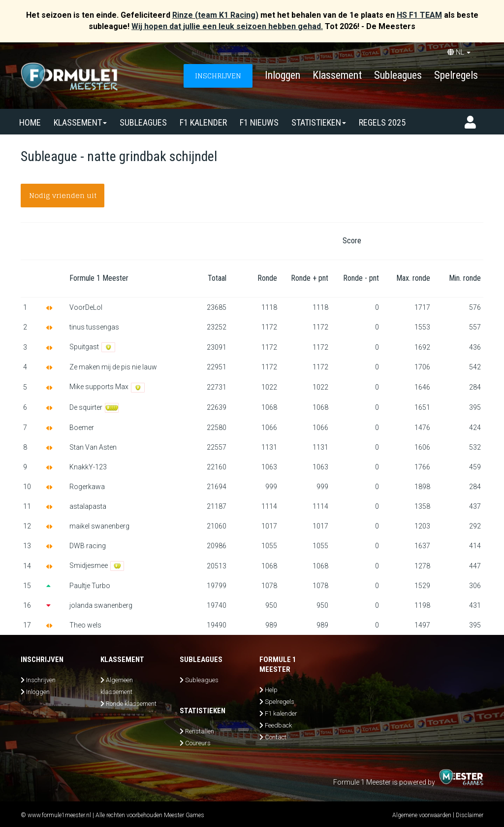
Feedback (278, 725)
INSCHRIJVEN (218, 76)
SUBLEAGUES (143, 122)
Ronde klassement (131, 704)
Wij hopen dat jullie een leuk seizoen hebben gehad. (227, 26)
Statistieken (319, 122)
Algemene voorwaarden (422, 815)
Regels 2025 (382, 122)
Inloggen (283, 75)
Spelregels (456, 75)
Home (30, 122)
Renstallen (200, 731)
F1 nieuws (259, 122)
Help (271, 690)
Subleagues (398, 75)
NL (459, 52)
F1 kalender (203, 122)
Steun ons (421, 149)
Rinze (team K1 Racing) (215, 15)
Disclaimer (470, 815)
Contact (276, 737)
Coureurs (198, 743)
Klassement (337, 75)
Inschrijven (41, 680)
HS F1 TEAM (419, 15)
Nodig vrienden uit (63, 195)
